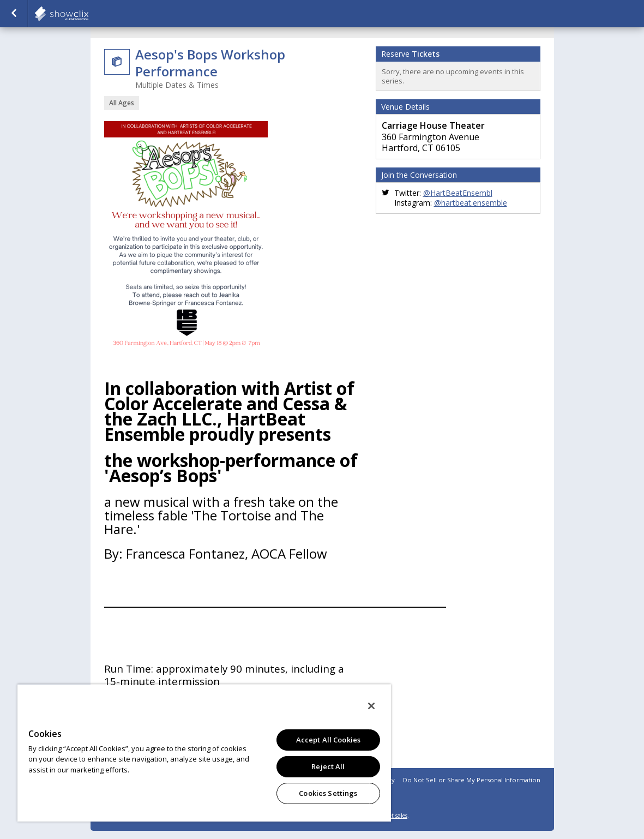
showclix (88, 14)
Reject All (328, 766)
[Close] (371, 706)
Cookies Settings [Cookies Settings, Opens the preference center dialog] (328, 793)
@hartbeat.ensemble (471, 203)
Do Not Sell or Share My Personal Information (472, 780)
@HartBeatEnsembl (458, 193)
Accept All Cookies (328, 740)
